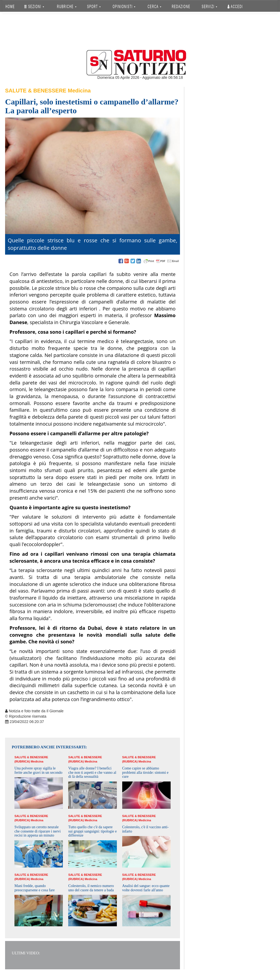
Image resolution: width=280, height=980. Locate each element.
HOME (10, 7)
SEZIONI (34, 7)
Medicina (79, 91)
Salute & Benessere (36, 91)
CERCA (154, 7)
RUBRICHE (67, 7)
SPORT (94, 7)
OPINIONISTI (124, 7)
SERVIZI (209, 7)
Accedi (235, 7)
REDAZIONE (181, 7)
